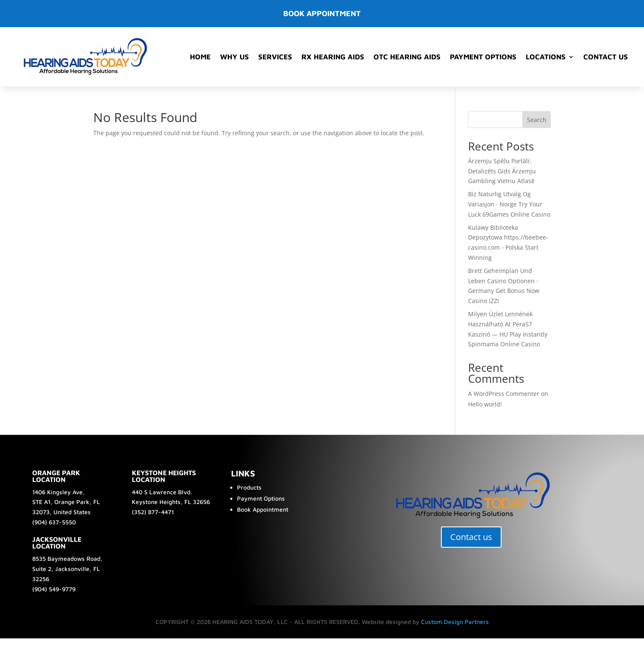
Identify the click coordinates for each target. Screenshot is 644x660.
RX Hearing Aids (333, 57)
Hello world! (485, 404)
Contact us (471, 537)
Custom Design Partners (455, 622)
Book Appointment (263, 509)
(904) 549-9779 (54, 589)
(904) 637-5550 (54, 522)
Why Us (234, 57)
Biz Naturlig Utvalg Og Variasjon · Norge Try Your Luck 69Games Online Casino (509, 204)
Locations (546, 57)
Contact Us (606, 57)
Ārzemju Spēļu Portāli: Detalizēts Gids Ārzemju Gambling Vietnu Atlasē (502, 171)
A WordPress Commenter (504, 394)
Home (200, 57)
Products (249, 487)
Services (275, 57)
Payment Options (483, 57)
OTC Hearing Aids (407, 57)
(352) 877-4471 (153, 512)
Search (537, 120)
